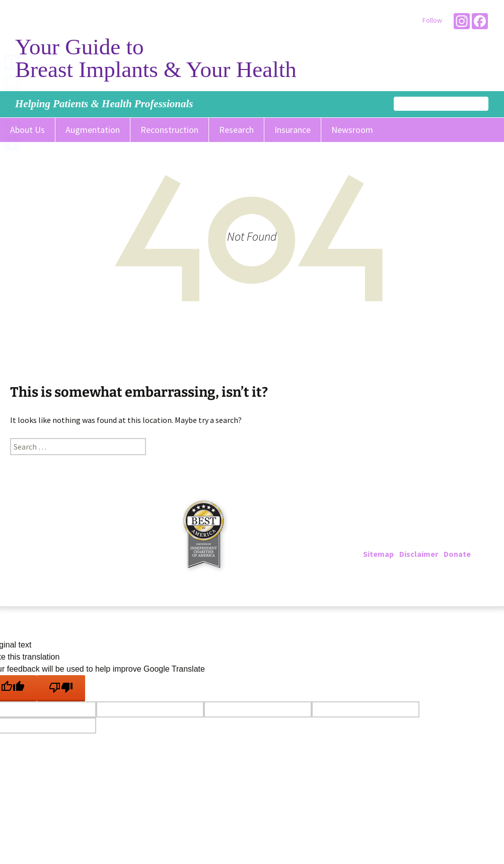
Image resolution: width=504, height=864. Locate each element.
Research (236, 130)
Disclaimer (419, 554)
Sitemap (378, 554)
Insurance (293, 130)
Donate (457, 554)
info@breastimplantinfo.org (437, 542)
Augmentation (93, 130)
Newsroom (352, 130)
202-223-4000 (404, 530)
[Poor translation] (61, 688)
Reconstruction (169, 130)
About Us (27, 130)
